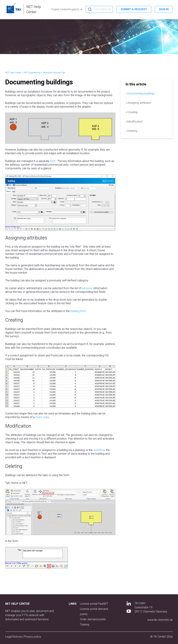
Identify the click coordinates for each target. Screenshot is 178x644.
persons (87, 288)
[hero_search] (99, 9)
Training (85, 625)
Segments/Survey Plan (54, 73)
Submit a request (134, 9)
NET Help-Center (13, 73)
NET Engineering (32, 73)
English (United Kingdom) (66, 9)
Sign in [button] (164, 9)
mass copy (42, 417)
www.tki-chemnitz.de (160, 620)
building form (78, 311)
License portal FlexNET (94, 604)
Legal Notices (14, 637)
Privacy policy (33, 637)
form (53, 161)
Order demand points (93, 619)
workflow (99, 450)
